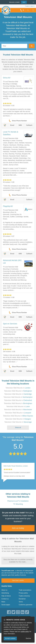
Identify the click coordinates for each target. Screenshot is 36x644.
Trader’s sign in (30, 6)
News (3, 602)
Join (23, 2)
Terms (21, 602)
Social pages (6, 605)
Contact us (5, 599)
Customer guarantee (25, 605)
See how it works (18, 580)
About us (4, 590)
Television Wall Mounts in (18, 388)
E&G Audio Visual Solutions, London (16, 466)
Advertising (5, 593)
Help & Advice (6, 596)
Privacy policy (23, 593)
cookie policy (25, 632)
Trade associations (25, 590)
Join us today (18, 528)
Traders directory (24, 596)
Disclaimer (22, 599)
